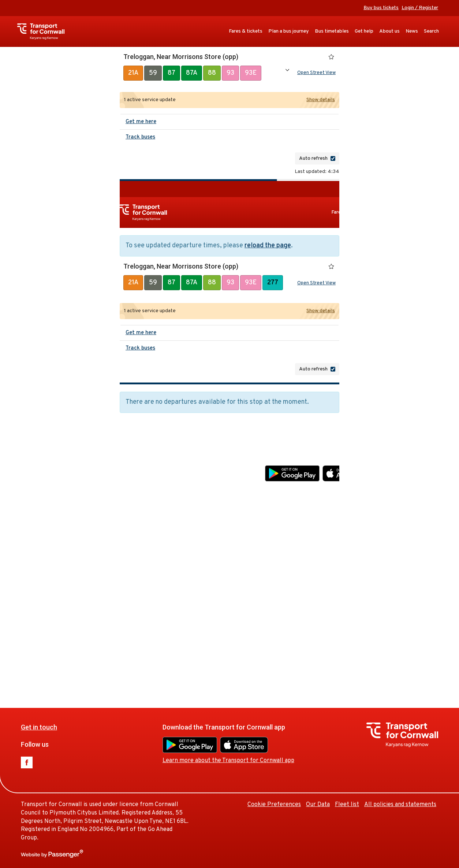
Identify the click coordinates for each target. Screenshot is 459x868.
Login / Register (420, 8)
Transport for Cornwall (44, 32)
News (412, 31)
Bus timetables (332, 31)
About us (389, 31)
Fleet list (347, 805)
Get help (364, 31)
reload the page (268, 247)
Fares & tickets (246, 31)
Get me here (141, 123)
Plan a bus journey (289, 31)
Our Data (420, 535)
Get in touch (141, 457)
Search (431, 31)
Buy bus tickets (381, 8)
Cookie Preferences (377, 535)
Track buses (140, 139)
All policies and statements (400, 805)
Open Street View (316, 74)
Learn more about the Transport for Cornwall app (331, 491)
